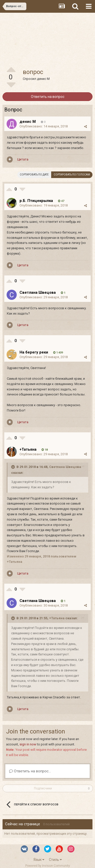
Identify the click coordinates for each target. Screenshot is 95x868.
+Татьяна (57, 618)
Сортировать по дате (34, 175)
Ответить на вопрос (48, 97)
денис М (43, 79)
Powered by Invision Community (48, 866)
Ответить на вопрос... (30, 771)
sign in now (28, 744)
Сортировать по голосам (72, 175)
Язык (39, 860)
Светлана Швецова (65, 467)
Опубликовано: (44, 126)
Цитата (23, 159)
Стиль (55, 860)
